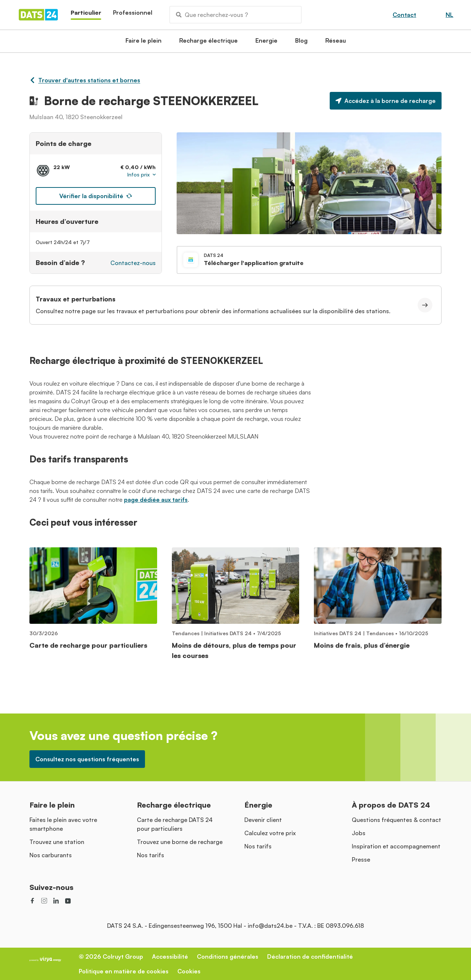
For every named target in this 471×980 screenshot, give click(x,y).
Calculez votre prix (270, 833)
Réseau (336, 43)
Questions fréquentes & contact (396, 820)
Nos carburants (51, 855)
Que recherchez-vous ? (212, 15)
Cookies (189, 971)
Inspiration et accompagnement (396, 846)
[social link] (32, 901)
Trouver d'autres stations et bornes (85, 80)
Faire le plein (144, 43)
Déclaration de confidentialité (310, 956)
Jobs (359, 833)
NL (449, 15)
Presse (361, 859)
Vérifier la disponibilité (96, 196)
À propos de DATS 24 (391, 805)
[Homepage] (38, 15)
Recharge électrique (208, 43)
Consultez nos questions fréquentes (87, 759)
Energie (266, 43)
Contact (404, 15)
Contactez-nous (133, 263)
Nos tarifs (150, 855)
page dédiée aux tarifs (156, 500)
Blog (301, 43)
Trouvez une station (57, 842)
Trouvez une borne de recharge (180, 842)
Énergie (258, 805)
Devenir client (263, 820)
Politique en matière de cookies (124, 971)
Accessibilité (170, 956)
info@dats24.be (270, 926)
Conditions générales (228, 956)
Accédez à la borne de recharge (386, 101)
